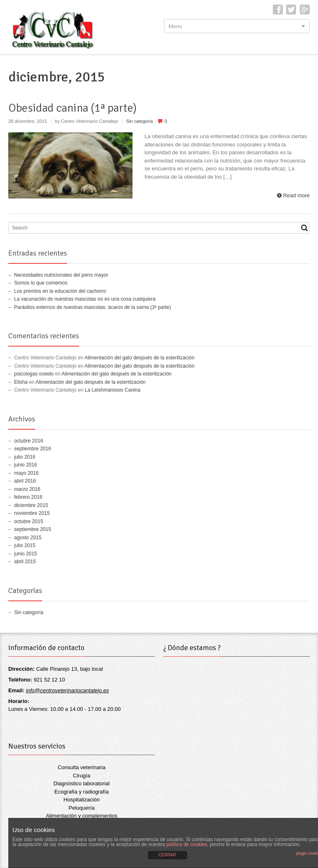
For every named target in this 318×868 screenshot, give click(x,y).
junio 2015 (25, 554)
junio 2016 (25, 465)
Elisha (21, 382)
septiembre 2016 (33, 449)
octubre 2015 (29, 521)
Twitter (291, 10)
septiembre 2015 (33, 529)
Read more (296, 195)
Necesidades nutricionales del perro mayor (61, 275)
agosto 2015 (28, 538)
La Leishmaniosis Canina (113, 390)
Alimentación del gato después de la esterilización (140, 358)
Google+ (305, 10)
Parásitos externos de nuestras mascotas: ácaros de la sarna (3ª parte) (93, 307)
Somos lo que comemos (41, 283)
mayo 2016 (26, 473)
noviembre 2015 (32, 513)
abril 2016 (25, 481)
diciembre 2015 (31, 505)
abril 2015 (25, 562)
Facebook (278, 10)
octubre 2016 (29, 441)
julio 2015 (25, 545)
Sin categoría (139, 121)
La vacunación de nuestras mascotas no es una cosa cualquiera (85, 299)
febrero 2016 (28, 497)
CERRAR (167, 855)
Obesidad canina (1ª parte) (72, 108)
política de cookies (187, 844)
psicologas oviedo (34, 374)
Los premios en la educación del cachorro (60, 291)
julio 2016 (25, 457)
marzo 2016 (27, 489)
